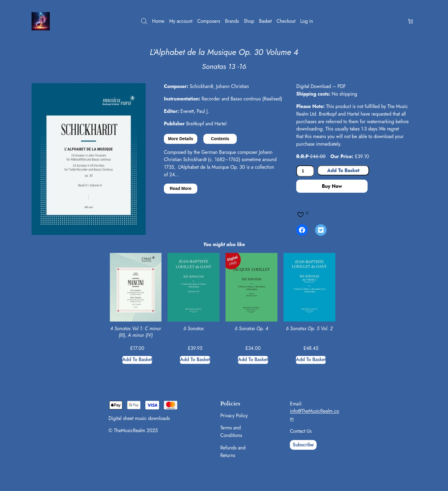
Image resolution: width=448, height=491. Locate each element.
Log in (307, 21)
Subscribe (303, 445)
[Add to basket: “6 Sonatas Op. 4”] (253, 360)
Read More (181, 188)
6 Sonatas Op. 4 (251, 329)
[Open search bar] (144, 21)
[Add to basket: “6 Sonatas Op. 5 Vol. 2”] (311, 360)
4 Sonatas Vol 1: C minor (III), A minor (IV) (136, 332)
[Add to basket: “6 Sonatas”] (195, 360)
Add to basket (343, 170)
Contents (220, 139)
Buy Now (332, 186)
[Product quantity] (305, 171)
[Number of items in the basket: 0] (410, 21)
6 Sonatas (193, 329)
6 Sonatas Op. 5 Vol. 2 (309, 329)
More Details (180, 139)
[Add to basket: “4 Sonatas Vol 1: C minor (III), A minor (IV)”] (137, 360)
